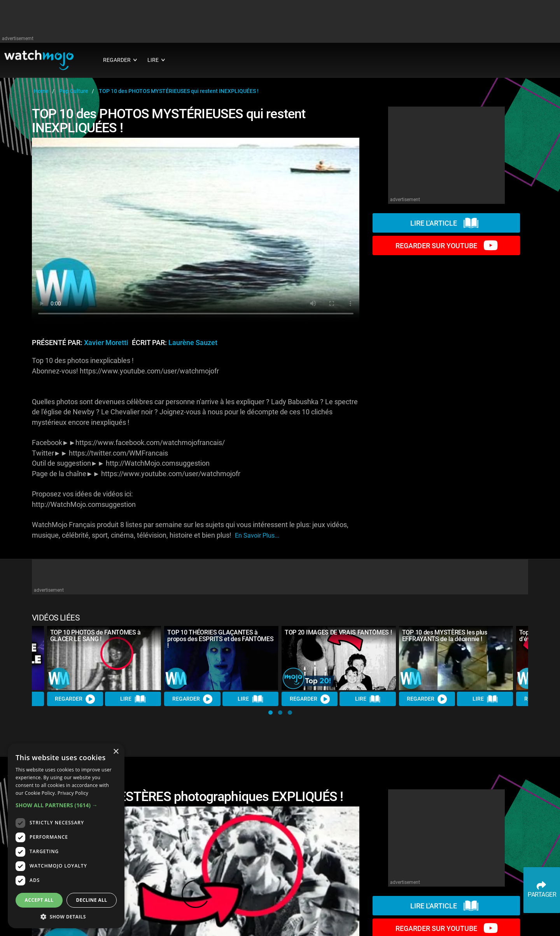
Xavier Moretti (106, 343)
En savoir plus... (257, 535)
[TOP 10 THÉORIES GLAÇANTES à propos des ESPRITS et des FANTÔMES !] (221, 658)
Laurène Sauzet (193, 343)
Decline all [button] (92, 900)
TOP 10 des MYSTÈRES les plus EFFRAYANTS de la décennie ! (445, 636)
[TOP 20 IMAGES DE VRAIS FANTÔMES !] (339, 658)
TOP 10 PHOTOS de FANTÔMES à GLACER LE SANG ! (95, 636)
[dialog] (66, 836)
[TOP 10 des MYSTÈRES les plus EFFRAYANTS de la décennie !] (456, 658)
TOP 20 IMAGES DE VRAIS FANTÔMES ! (338, 632)
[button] (270, 713)
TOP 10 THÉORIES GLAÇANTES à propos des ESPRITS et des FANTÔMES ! (220, 639)
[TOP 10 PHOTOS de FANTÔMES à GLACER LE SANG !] (104, 658)
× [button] (116, 752)
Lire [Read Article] (133, 699)
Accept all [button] (39, 900)
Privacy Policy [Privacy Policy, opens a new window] (73, 793)
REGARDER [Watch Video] (75, 699)
